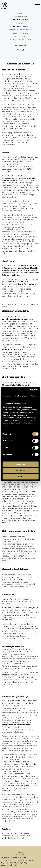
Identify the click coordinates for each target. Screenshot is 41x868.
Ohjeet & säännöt (20, 20)
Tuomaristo (20, 17)
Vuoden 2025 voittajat (20, 39)
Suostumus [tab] (7, 396)
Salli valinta (20, 470)
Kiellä (20, 477)
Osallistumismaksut (21, 29)
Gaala (21, 14)
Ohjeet (21, 24)
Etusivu (20, 850)
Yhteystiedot (20, 36)
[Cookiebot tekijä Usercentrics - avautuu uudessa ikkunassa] (29, 390)
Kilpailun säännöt (21, 27)
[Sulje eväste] (38, 861)
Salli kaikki (20, 464)
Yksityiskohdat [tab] (21, 396)
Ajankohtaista (21, 33)
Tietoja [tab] (34, 396)
